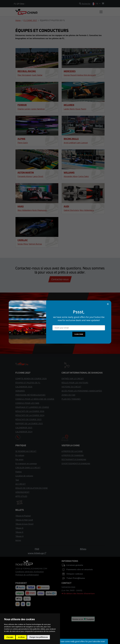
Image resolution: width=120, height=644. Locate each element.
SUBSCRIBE (79, 334)
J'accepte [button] (10, 637)
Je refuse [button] (21, 637)
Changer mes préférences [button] (39, 637)
